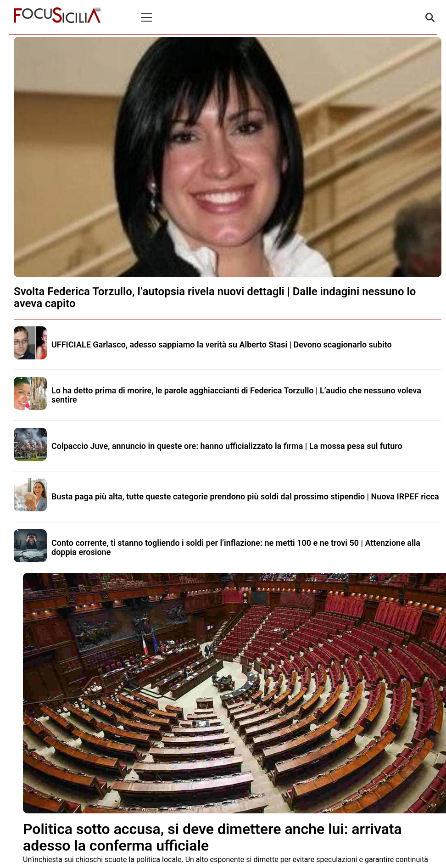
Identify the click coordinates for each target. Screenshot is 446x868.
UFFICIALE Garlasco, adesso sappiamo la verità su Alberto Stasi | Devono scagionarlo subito (222, 344)
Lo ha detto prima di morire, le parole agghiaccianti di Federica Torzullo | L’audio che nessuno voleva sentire (236, 395)
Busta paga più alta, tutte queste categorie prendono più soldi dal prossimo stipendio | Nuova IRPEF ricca (245, 496)
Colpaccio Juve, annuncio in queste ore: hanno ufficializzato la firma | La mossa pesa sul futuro (227, 446)
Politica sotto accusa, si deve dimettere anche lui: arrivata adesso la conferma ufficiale (212, 837)
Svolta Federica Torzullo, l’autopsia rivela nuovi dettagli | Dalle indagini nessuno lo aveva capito (215, 297)
